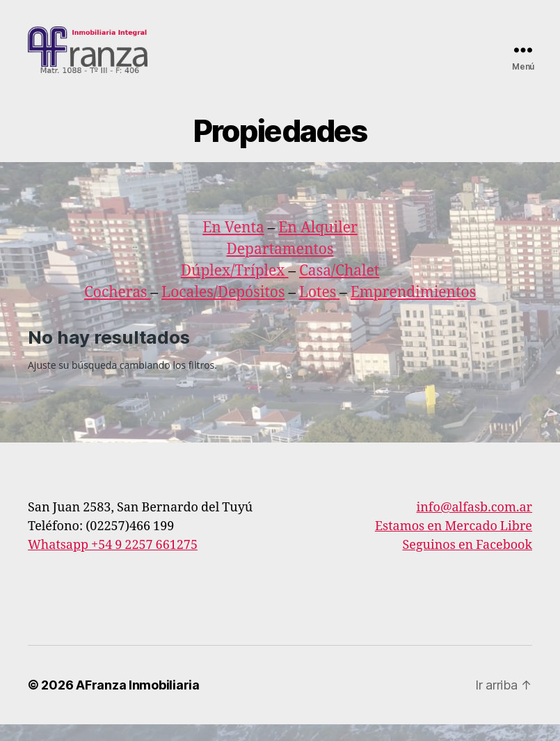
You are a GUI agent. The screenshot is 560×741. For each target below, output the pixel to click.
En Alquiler (318, 244)
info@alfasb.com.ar (475, 524)
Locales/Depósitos (223, 309)
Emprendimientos (413, 309)
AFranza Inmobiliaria (138, 702)
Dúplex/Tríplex (233, 287)
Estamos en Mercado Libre (454, 543)
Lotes (319, 309)
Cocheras (118, 309)
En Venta (233, 244)
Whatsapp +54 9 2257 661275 (113, 562)
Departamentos (280, 265)
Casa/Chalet (339, 287)
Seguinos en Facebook (467, 562)
